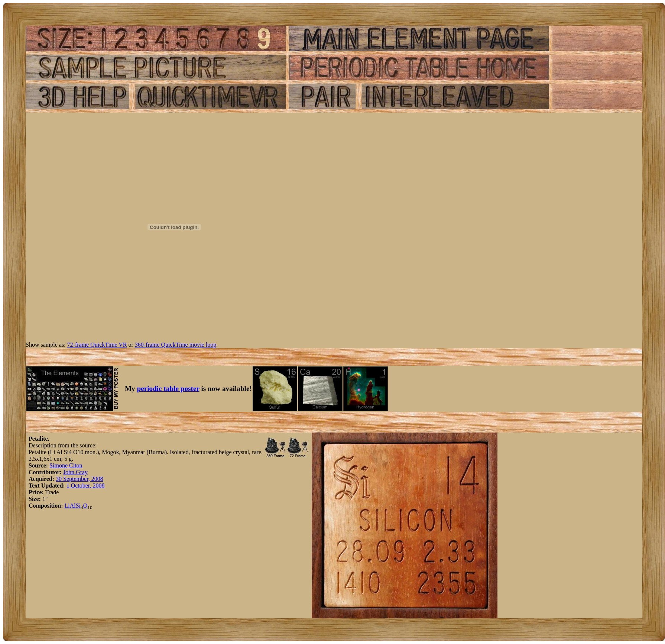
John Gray (75, 472)
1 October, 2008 (86, 486)
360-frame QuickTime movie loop (176, 345)
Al (73, 506)
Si (78, 506)
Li (67, 506)
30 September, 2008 (80, 479)
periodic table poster (168, 389)
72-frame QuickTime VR (97, 345)
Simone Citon (66, 465)
